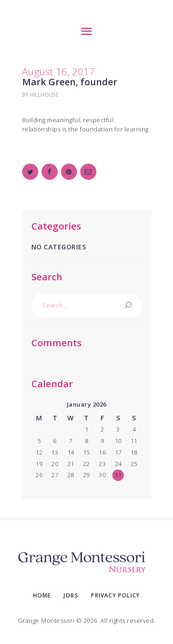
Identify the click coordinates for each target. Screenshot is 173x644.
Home (42, 595)
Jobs (71, 595)
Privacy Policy (115, 595)
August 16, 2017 (59, 71)
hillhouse (44, 95)
